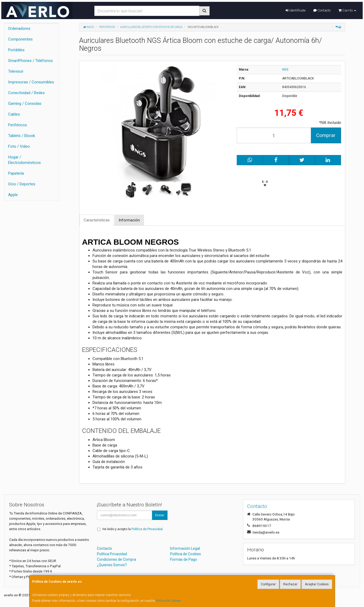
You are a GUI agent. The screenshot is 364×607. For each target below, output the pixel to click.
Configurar (268, 584)
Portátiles (16, 50)
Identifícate (296, 10)
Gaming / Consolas (25, 104)
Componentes (20, 39)
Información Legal (185, 548)
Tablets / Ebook (22, 136)
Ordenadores (19, 28)
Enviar (160, 515)
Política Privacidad (112, 554)
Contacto (322, 10)
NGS (285, 70)
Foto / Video (19, 146)
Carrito (347, 10)
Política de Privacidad (147, 529)
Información (129, 220)
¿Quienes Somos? (112, 565)
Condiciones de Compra (117, 559)
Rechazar (290, 584)
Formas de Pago (184, 559)
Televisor (16, 71)
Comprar (326, 135)
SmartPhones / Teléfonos (30, 61)
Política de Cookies (168, 601)
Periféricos (18, 125)
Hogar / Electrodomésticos (24, 160)
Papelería (16, 173)
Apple (13, 195)
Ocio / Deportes (22, 184)
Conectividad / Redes (26, 93)
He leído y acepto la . (133, 529)
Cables (14, 114)
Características (97, 220)
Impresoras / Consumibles (31, 82)
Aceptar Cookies (317, 584)
